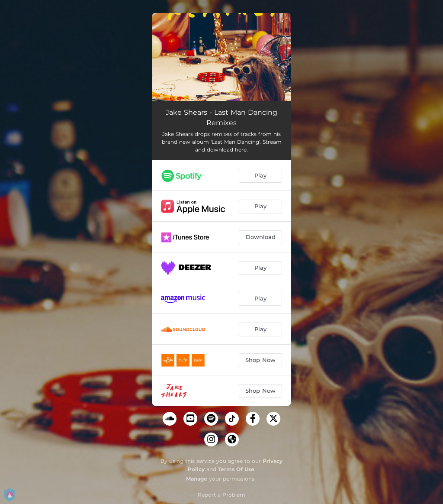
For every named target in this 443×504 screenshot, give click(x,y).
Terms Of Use (236, 469)
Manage (197, 479)
